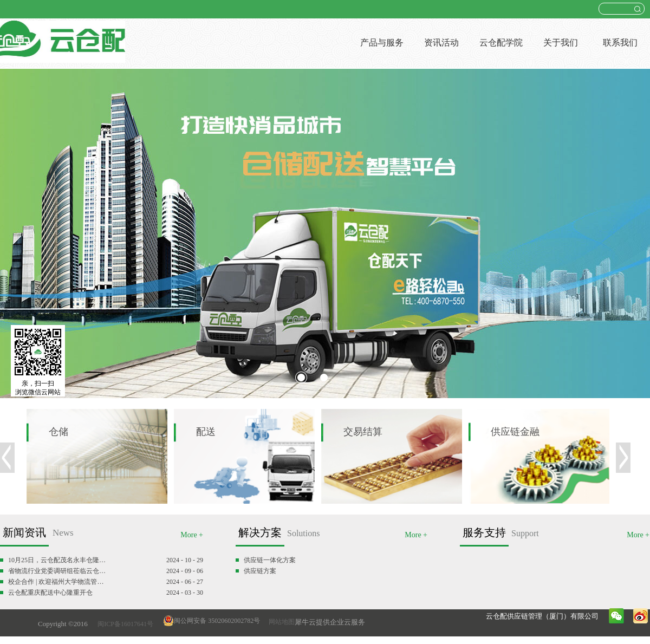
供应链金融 (515, 432)
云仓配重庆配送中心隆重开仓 (50, 593)
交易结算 (363, 432)
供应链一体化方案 (270, 560)
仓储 (58, 432)
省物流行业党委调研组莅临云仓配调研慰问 (58, 571)
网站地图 (280, 622)
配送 (206, 432)
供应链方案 (260, 571)
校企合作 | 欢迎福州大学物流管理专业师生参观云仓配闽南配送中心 (58, 582)
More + (192, 535)
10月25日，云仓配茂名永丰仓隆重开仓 (58, 560)
